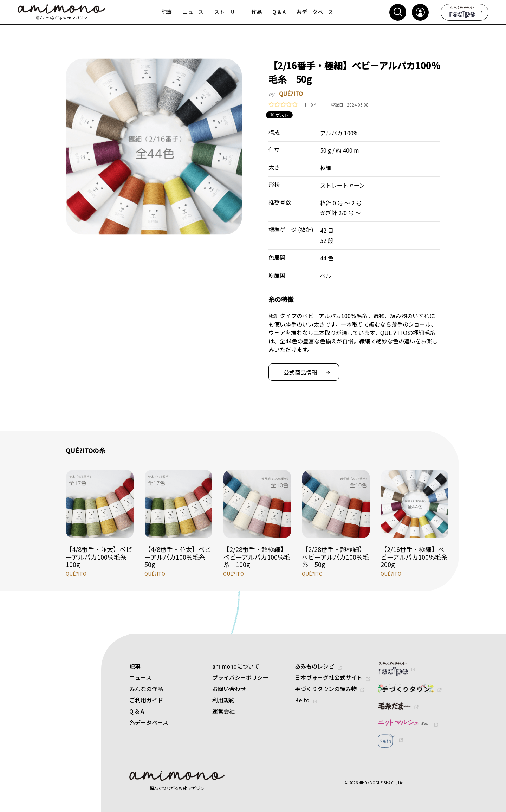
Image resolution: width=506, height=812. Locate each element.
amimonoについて (236, 666)
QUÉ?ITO (291, 94)
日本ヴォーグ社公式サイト (329, 677)
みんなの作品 (146, 689)
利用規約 (223, 700)
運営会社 (223, 711)
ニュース (140, 677)
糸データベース (149, 722)
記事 (135, 666)
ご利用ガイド (146, 700)
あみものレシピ (314, 666)
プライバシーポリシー (240, 677)
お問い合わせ (229, 689)
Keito (302, 700)
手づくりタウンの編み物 (326, 689)
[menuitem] (167, 12)
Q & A (137, 711)
